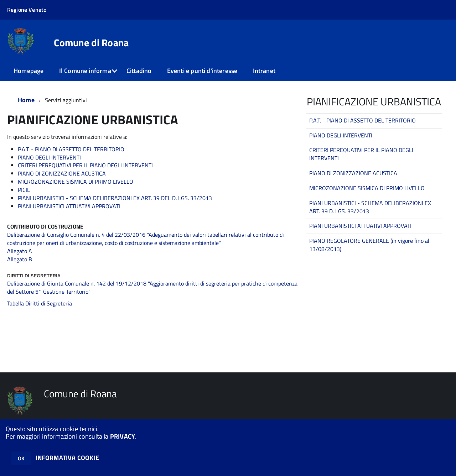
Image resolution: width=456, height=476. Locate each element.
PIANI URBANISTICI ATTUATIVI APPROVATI (69, 206)
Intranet (264, 71)
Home (26, 100)
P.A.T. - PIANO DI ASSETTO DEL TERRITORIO (71, 149)
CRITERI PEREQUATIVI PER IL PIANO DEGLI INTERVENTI (85, 165)
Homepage (28, 71)
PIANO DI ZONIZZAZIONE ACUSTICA (62, 173)
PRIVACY (123, 436)
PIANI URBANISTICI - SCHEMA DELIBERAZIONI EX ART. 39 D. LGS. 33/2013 (370, 207)
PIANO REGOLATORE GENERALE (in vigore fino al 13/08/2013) (369, 245)
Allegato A (20, 251)
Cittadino (139, 71)
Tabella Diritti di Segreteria (40, 303)
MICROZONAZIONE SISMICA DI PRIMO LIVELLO (76, 182)
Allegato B (20, 259)
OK (21, 458)
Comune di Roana (91, 43)
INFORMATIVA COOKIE (67, 458)
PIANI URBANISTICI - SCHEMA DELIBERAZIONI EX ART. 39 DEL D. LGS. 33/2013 (115, 198)
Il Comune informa (85, 71)
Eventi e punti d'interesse (202, 71)
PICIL (24, 190)
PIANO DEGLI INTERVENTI (49, 157)
